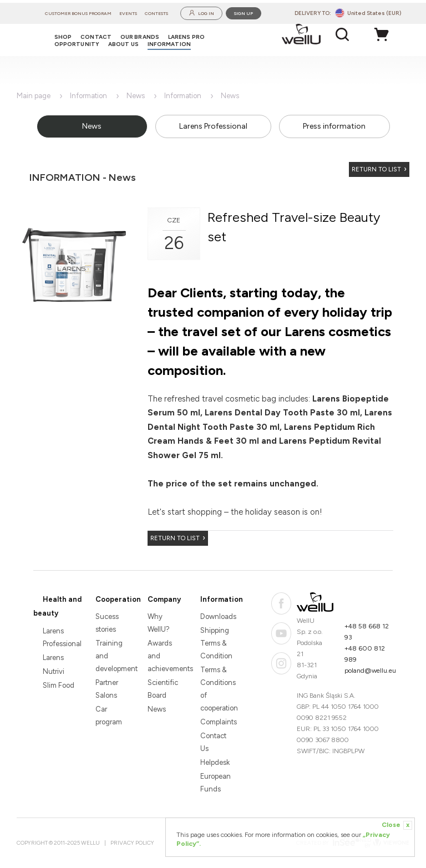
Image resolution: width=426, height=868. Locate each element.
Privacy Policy (132, 843)
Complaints (217, 722)
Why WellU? (159, 623)
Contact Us (213, 742)
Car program (109, 715)
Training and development (112, 656)
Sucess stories (107, 623)
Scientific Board (163, 689)
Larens (53, 658)
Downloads (217, 616)
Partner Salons (107, 689)
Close (397, 825)
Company (164, 599)
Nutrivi (54, 671)
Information (88, 96)
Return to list (376, 169)
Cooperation (118, 599)
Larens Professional (213, 126)
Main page (34, 96)
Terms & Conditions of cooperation (217, 689)
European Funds (215, 783)
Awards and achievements (164, 656)
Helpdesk (215, 762)
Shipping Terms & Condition (216, 643)
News (136, 96)
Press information (334, 126)
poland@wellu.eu (370, 671)
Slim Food (59, 685)
